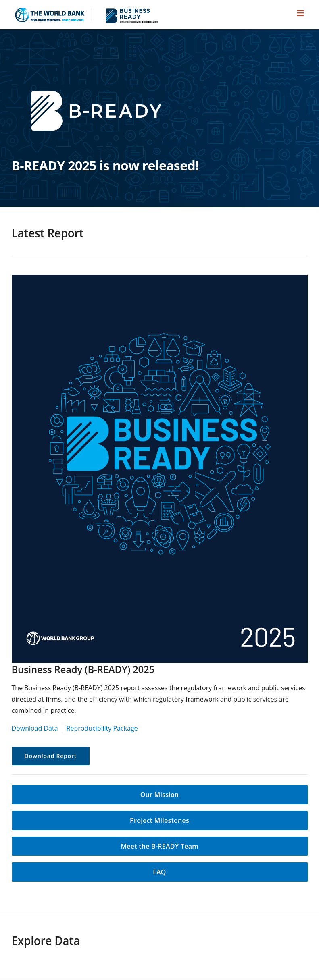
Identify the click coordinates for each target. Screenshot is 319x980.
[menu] (300, 13)
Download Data (35, 728)
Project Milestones (159, 820)
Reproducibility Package (102, 728)
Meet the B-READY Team (159, 846)
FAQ (159, 872)
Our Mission (160, 795)
